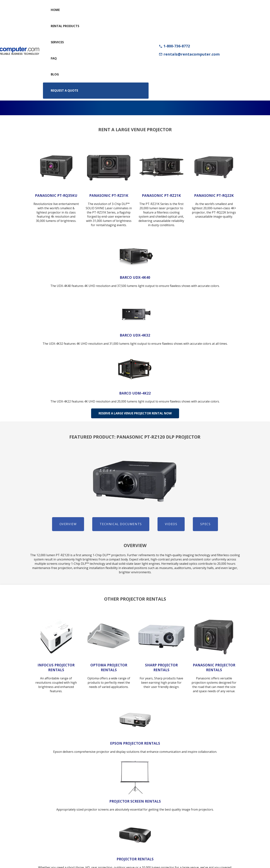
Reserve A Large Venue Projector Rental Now (135, 413)
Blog (55, 74)
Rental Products (65, 26)
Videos (171, 524)
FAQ (54, 58)
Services (57, 42)
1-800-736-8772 (174, 46)
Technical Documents (121, 524)
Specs (205, 524)
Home (55, 10)
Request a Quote (64, 90)
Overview (68, 524)
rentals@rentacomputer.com (189, 54)
